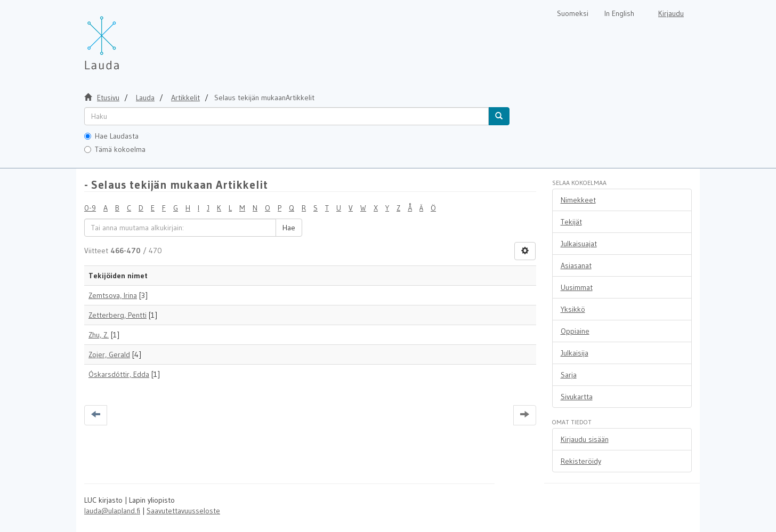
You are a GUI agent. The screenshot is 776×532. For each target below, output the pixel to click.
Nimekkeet (578, 200)
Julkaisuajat (579, 244)
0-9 (90, 208)
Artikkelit (185, 98)
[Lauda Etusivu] (124, 37)
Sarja (569, 375)
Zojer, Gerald (109, 354)
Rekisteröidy (581, 461)
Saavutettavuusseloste (183, 511)
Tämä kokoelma (115, 149)
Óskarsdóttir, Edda (119, 374)
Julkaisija (575, 353)
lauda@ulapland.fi (112, 511)
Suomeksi (573, 13)
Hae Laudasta (111, 136)
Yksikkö (573, 309)
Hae (289, 228)
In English (619, 13)
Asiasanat (576, 265)
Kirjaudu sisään (585, 439)
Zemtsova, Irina (113, 295)
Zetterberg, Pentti (118, 315)
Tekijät (571, 222)
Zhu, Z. (99, 335)
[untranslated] (286, 116)
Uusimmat (577, 287)
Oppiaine (575, 331)
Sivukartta (577, 397)
